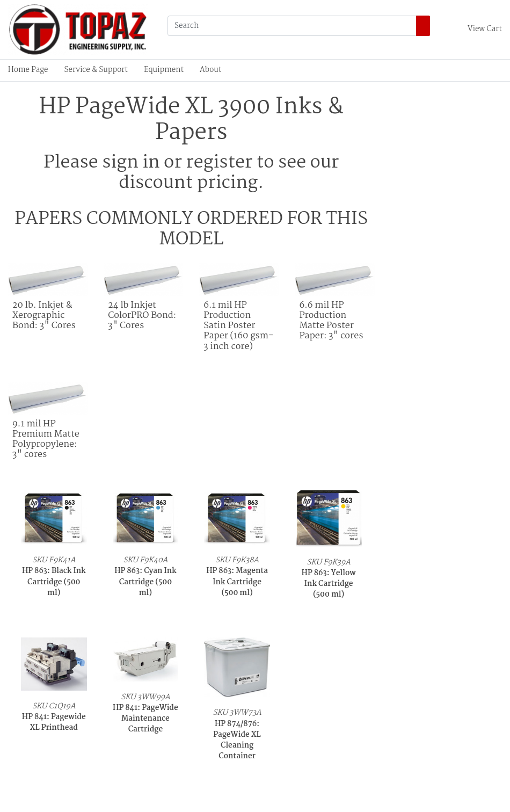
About (210, 70)
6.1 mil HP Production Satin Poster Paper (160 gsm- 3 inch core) (238, 326)
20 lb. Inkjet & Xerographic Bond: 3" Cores (44, 316)
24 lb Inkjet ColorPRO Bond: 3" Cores (142, 316)
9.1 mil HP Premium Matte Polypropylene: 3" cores (46, 440)
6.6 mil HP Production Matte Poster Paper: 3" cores (331, 321)
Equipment (164, 70)
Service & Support (96, 70)
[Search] (292, 26)
